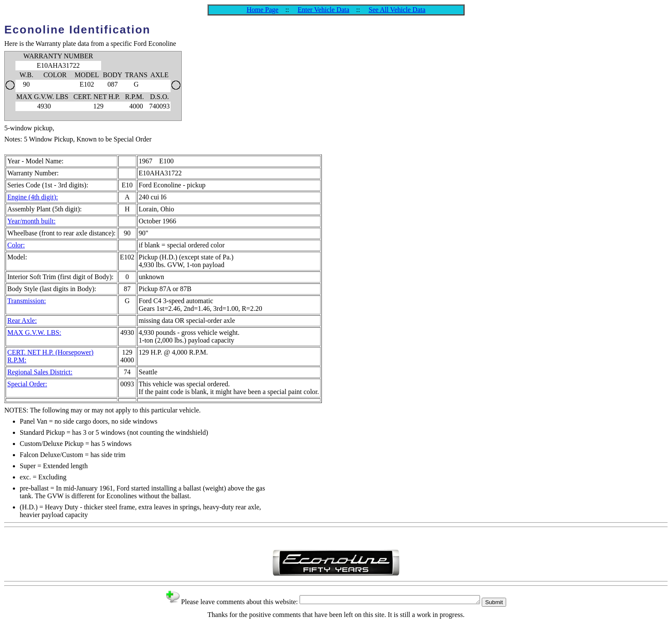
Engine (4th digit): (33, 197)
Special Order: (27, 384)
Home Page (262, 10)
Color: (16, 245)
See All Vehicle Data (397, 10)
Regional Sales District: (40, 372)
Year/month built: (31, 221)
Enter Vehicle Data (324, 10)
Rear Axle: (22, 321)
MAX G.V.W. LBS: (34, 333)
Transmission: (27, 301)
